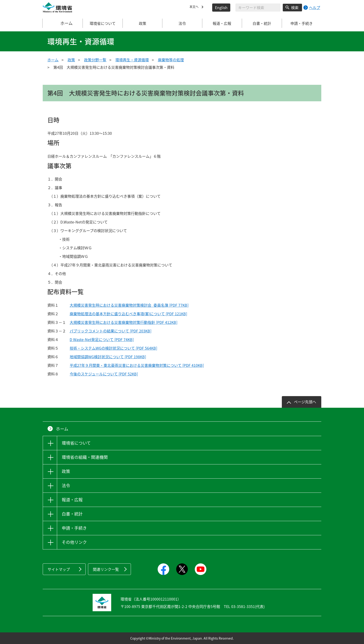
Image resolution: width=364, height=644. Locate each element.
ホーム (63, 23)
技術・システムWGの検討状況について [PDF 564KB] (113, 348)
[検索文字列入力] (258, 8)
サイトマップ (59, 569)
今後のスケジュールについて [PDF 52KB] (104, 374)
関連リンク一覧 (106, 569)
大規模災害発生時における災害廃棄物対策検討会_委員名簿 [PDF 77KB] (129, 305)
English (221, 7)
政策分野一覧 (95, 60)
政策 (71, 60)
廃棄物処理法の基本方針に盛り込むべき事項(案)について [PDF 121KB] (128, 314)
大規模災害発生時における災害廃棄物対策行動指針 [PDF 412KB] (123, 322)
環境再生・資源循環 (132, 60)
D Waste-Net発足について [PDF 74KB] (102, 339)
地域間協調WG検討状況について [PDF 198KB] (108, 357)
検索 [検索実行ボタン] (295, 7)
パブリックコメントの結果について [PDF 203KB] (110, 331)
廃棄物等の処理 (171, 60)
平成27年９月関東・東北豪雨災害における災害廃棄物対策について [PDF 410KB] (137, 365)
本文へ (195, 7)
